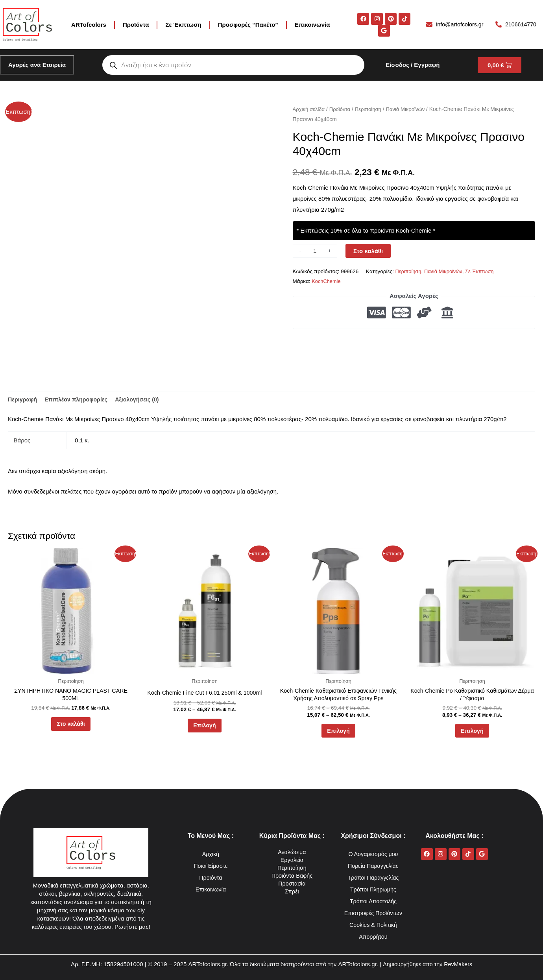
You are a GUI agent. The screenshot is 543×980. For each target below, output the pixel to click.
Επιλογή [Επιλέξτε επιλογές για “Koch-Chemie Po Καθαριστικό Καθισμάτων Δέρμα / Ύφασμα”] (472, 734)
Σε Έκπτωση (183, 25)
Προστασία (292, 883)
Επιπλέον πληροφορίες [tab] (79, 400)
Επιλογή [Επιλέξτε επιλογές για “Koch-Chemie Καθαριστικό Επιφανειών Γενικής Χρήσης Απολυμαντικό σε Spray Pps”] (338, 734)
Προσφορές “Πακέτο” (248, 25)
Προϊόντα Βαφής (292, 876)
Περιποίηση (372, 109)
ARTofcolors (89, 25)
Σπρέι (292, 891)
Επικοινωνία (312, 25)
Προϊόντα (136, 25)
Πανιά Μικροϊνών (410, 109)
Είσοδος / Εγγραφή (413, 65)
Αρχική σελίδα (310, 109)
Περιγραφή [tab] (23, 400)
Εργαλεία (292, 860)
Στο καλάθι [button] (71, 727)
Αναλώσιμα (292, 852)
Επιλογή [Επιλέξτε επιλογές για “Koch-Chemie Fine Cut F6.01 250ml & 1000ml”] (205, 728)
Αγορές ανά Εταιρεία (37, 65)
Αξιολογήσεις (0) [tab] (143, 400)
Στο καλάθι (369, 251)
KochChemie (327, 281)
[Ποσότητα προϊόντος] (315, 251)
